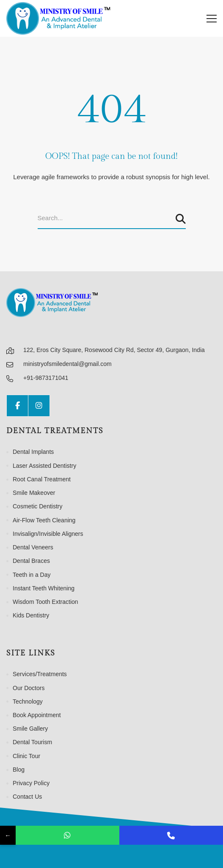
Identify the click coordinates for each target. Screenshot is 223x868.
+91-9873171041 (46, 378)
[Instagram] (39, 406)
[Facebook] (17, 406)
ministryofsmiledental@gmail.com (67, 364)
